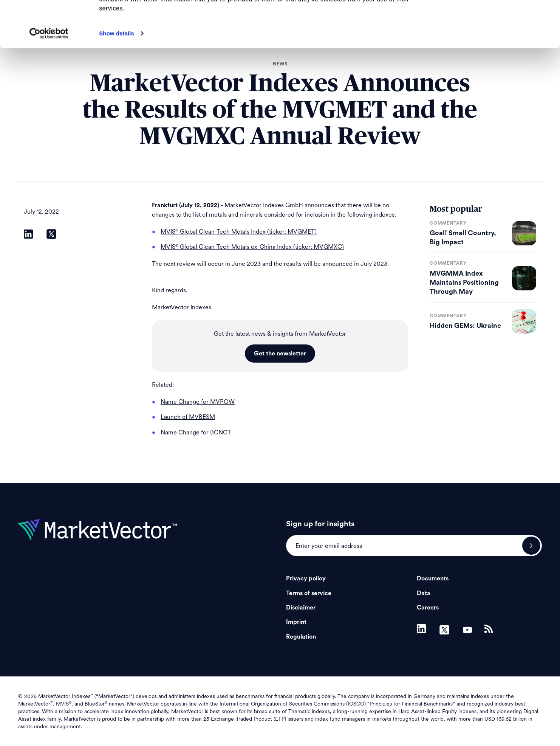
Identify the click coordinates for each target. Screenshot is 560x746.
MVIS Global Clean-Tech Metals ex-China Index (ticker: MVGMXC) (252, 247)
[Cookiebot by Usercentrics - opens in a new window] (49, 80)
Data (424, 593)
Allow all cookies (497, 19)
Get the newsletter (280, 354)
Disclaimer (301, 608)
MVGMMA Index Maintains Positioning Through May (464, 282)
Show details (117, 80)
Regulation (301, 637)
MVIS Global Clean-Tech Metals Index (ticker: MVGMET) (239, 232)
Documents (433, 578)
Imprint (296, 622)
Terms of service (309, 593)
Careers (428, 608)
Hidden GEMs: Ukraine (465, 326)
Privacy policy (306, 578)
